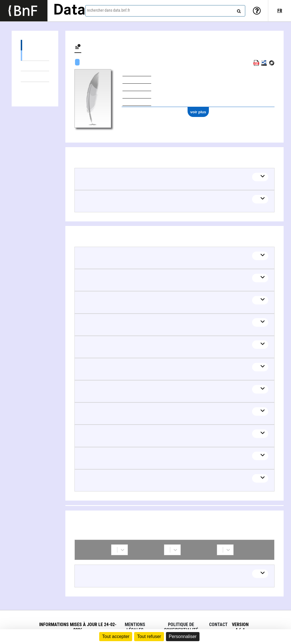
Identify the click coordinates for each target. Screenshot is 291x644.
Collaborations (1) (35, 87)
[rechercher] (238, 10)
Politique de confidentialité (181, 627)
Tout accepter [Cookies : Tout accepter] (116, 636)
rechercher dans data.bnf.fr (108, 10)
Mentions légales (135, 627)
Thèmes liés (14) (35, 76)
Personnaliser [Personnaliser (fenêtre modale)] (183, 636)
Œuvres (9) (35, 45)
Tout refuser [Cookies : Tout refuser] (149, 636)
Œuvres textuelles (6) (35, 55)
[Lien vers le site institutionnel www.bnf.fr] (24, 11)
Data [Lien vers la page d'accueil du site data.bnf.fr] (69, 11)
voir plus (198, 112)
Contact (218, 625)
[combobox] (165, 11)
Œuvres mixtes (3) (35, 66)
